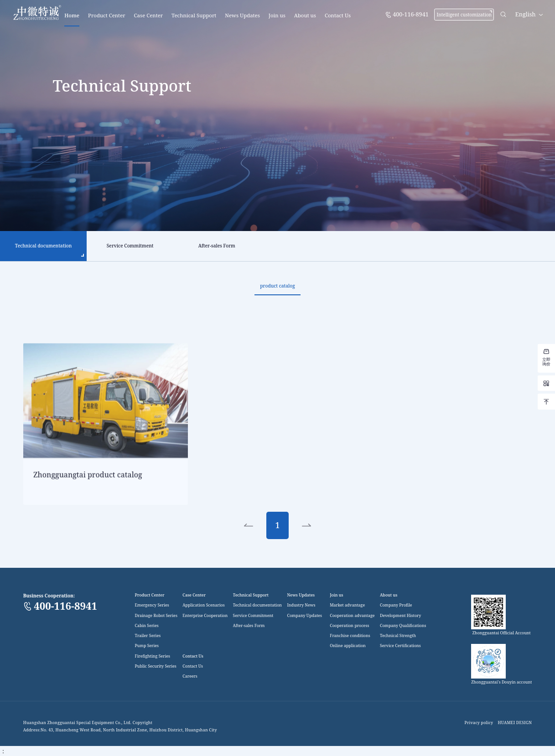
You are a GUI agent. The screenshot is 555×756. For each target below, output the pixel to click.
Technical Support (194, 15)
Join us (277, 15)
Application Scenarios (203, 605)
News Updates (242, 15)
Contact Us (338, 15)
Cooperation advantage (352, 616)
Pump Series (147, 646)
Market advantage (347, 605)
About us (305, 15)
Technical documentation (257, 605)
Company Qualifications (403, 626)
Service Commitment (253, 616)
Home (72, 15)
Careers (190, 676)
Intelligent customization (464, 15)
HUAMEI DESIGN (515, 723)
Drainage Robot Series (156, 616)
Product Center (107, 15)
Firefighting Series (152, 656)
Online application (348, 646)
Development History (400, 616)
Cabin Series (146, 626)
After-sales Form (249, 626)
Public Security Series (155, 666)
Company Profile (396, 605)
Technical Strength (398, 636)
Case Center (149, 15)
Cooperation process (349, 626)
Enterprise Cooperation (205, 616)
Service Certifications (400, 646)
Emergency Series (152, 605)
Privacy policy (479, 723)
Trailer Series (148, 636)
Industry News (301, 605)
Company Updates (304, 616)
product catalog (277, 286)
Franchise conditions (350, 636)
